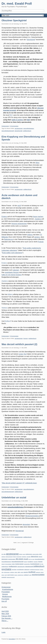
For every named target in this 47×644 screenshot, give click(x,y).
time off (4, 601)
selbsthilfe (26, 572)
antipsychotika (36, 554)
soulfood (32, 572)
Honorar (5, 594)
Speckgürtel (31, 40)
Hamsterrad (20, 531)
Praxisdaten (6, 592)
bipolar (14, 557)
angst (24, 554)
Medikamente (7, 597)
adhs (5, 554)
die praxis (19, 559)
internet (3, 564)
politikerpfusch (27, 131)
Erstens (4, 217)
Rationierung (9, 239)
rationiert (16, 270)
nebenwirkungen (21, 567)
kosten (13, 564)
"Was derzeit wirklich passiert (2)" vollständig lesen (19, 483)
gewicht (25, 562)
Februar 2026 (6, 616)
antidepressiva (29, 554)
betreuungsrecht (9, 557)
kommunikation (8, 564)
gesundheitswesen (29, 128)
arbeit (40, 554)
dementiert (26, 524)
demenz (40, 557)
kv (40, 564)
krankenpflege (27, 564)
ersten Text (23, 354)
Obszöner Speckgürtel (14, 20)
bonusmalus (19, 557)
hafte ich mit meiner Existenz (12, 275)
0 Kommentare (14, 126)
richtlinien (12, 572)
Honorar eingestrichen (19, 224)
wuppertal (4, 577)
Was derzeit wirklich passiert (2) (19, 344)
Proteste (41, 242)
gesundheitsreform (40, 559)
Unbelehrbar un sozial (14, 497)
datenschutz (35, 556)
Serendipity (12, 639)
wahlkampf (26, 575)
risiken (16, 572)
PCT (11, 115)
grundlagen (30, 562)
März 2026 (5, 614)
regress (42, 570)
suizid (9, 575)
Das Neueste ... (7, 618)
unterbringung (21, 575)
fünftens (8, 321)
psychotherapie (20, 570)
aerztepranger (19, 128)
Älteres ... (5, 621)
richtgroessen (7, 572)
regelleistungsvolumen (35, 570)
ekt (29, 559)
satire (19, 572)
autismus (3, 557)
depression (5, 559)
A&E (28, 120)
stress (3, 575)
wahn (30, 575)
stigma (42, 572)
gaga (33, 559)
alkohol (21, 554)
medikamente (13, 566)
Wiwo (37, 163)
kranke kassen (19, 564)
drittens (30, 235)
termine (12, 575)
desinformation (12, 559)
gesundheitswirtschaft (8, 131)
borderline (24, 557)
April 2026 (5, 611)
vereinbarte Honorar (12, 272)
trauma (16, 575)
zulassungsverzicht (11, 577)
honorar (26, 338)
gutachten (36, 562)
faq (31, 559)
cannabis (29, 557)
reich (19, 206)
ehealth (26, 559)
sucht (6, 575)
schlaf (22, 572)
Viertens (5, 308)
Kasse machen (38, 217)
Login (3, 632)
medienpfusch (32, 338)
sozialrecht (38, 572)
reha (3, 572)
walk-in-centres (17, 120)
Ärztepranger (5, 126)
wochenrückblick (38, 575)
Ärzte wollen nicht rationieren (12, 253)
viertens (37, 237)
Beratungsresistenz (32, 516)
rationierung (27, 570)
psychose (14, 569)
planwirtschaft (18, 131)
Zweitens (38, 219)
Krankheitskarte (8, 589)
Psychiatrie (5, 599)
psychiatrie (6, 569)
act (2, 554)
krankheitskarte (35, 564)
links (42, 564)
